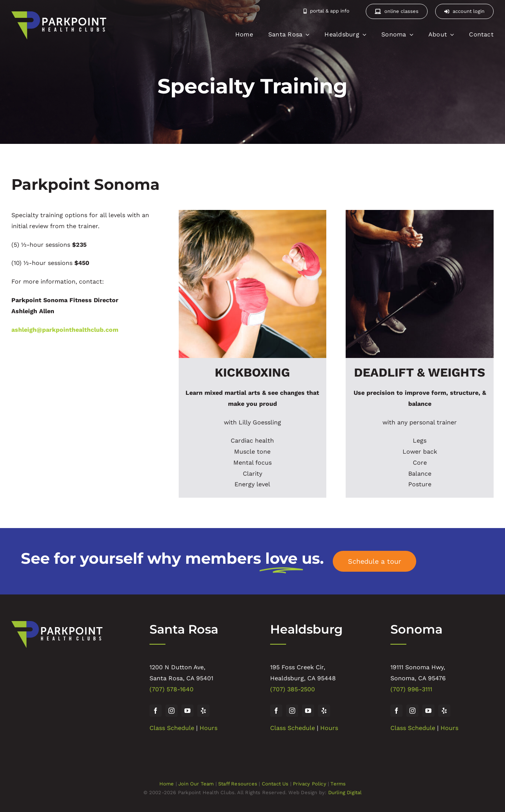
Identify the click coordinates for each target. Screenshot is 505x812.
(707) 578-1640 (171, 689)
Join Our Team (196, 784)
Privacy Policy (310, 784)
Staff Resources (238, 784)
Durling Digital (345, 792)
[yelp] (203, 711)
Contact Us (275, 784)
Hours (208, 728)
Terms (338, 784)
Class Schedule (172, 728)
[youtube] (187, 711)
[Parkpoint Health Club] (57, 624)
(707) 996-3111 (411, 689)
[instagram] (171, 711)
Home (167, 784)
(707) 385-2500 (293, 689)
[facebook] (156, 711)
